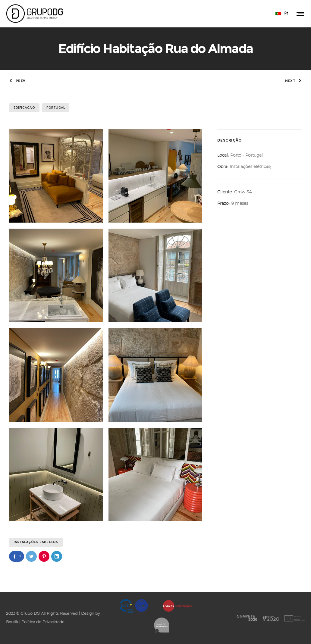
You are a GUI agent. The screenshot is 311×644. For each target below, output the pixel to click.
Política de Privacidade (43, 622)
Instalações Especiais (36, 542)
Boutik (12, 622)
